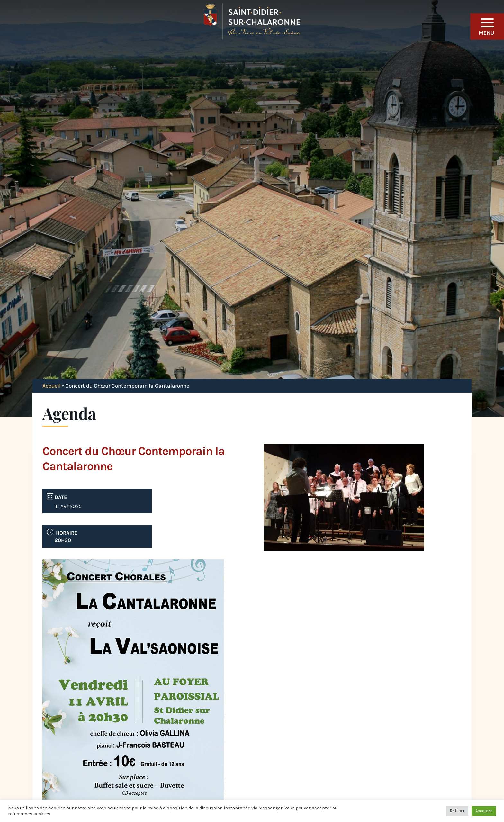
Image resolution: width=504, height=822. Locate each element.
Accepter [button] (484, 811)
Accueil (52, 386)
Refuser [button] (457, 811)
